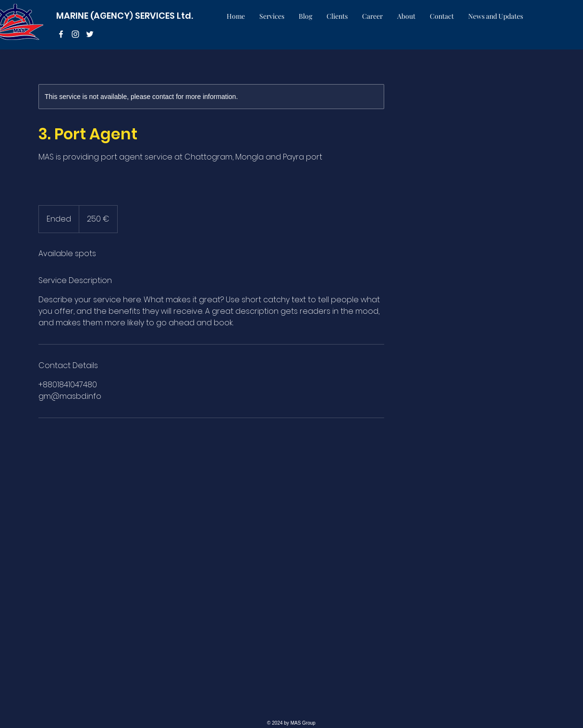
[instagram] (75, 34)
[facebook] (61, 34)
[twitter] (90, 34)
